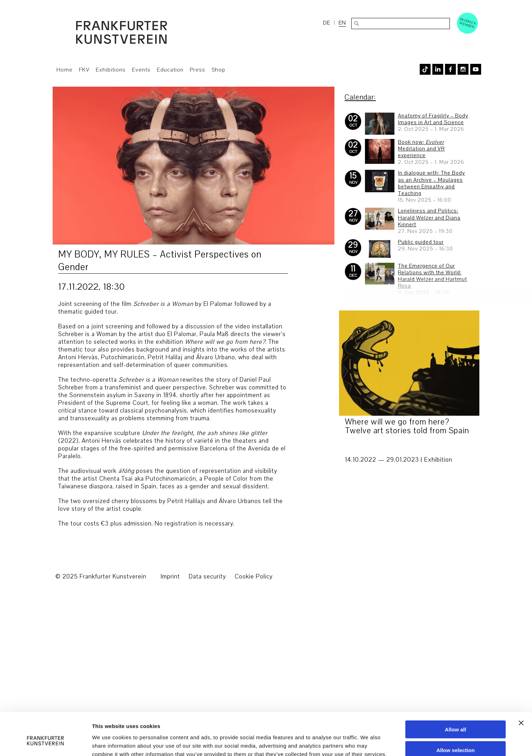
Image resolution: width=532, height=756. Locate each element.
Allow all (456, 638)
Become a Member (468, 23)
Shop (218, 70)
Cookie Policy (254, 577)
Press (198, 70)
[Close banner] (521, 632)
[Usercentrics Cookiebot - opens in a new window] (45, 686)
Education (170, 70)
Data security (207, 577)
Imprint (170, 577)
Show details (368, 686)
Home (65, 70)
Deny (456, 679)
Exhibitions (111, 70)
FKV (84, 70)
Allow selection (455, 659)
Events (141, 70)
